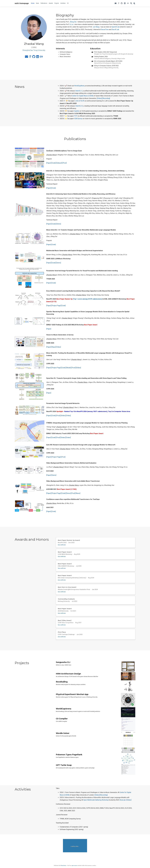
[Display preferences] (134, 3)
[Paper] (49, 163)
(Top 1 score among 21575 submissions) (87, 299)
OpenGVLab (116, 27)
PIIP (76, 116)
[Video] (58, 347)
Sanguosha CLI (63, 669)
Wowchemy (64, 866)
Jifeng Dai (73, 22)
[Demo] (59, 224)
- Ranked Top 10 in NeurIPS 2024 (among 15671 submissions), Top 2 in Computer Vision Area (97, 411)
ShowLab (122, 806)
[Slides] (99, 98)
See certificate (63, 545)
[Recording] (106, 98)
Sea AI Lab (115, 29)
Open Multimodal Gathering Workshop (96, 806)
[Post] (65, 163)
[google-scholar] (119, 3)
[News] (78, 493)
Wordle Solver (63, 740)
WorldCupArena (79, 86)
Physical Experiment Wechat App (72, 701)
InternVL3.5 (79, 106)
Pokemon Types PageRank (69, 761)
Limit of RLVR (80, 101)
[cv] (128, 3)
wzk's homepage (22, 3)
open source (74, 866)
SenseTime (105, 29)
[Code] (54, 163)
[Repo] (54, 347)
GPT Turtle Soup (64, 771)
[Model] (69, 368)
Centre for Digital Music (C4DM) (83, 96)
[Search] (131, 3)
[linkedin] (125, 3)
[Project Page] (56, 306)
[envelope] (116, 3)
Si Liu (71, 24)
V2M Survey (78, 119)
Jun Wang (96, 27)
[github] (122, 3)
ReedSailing (62, 688)
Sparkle (77, 111)
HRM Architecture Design (68, 680)
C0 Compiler (62, 725)
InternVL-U (79, 91)
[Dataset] (59, 163)
